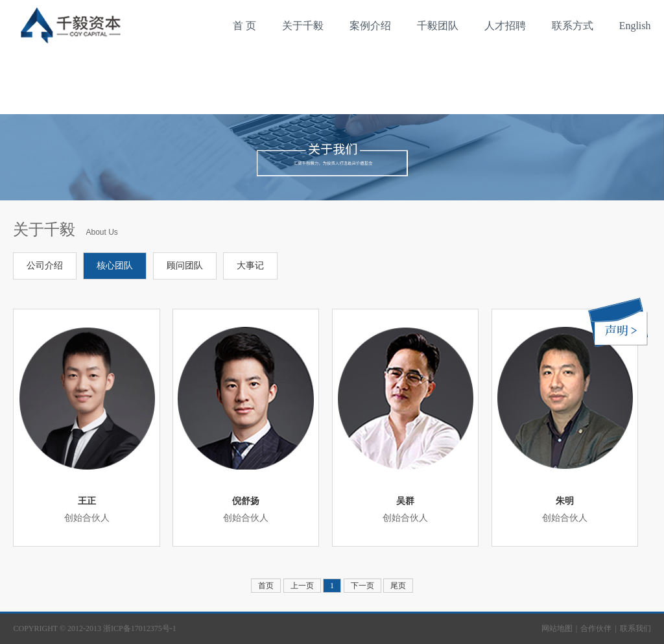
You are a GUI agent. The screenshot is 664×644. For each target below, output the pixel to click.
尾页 (398, 586)
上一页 (302, 586)
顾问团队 (185, 266)
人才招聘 (505, 26)
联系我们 (635, 628)
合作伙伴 (596, 628)
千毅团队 (438, 26)
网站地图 (557, 628)
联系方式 (573, 26)
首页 (266, 586)
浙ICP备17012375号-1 (140, 628)
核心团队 (115, 266)
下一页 (362, 586)
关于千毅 (303, 26)
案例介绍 (370, 26)
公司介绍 (45, 266)
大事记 (250, 266)
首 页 (244, 26)
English (635, 26)
